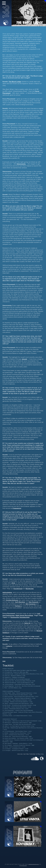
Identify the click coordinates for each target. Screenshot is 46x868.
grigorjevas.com (23, 866)
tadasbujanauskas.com (34, 864)
